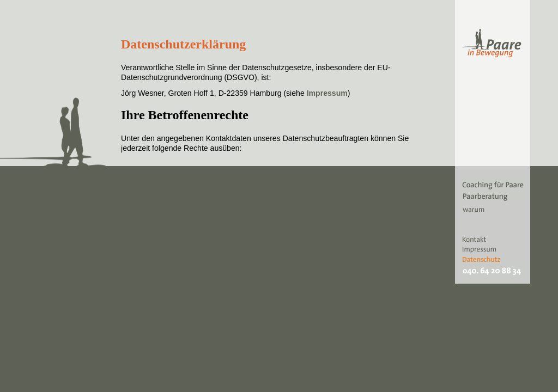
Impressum (327, 93)
